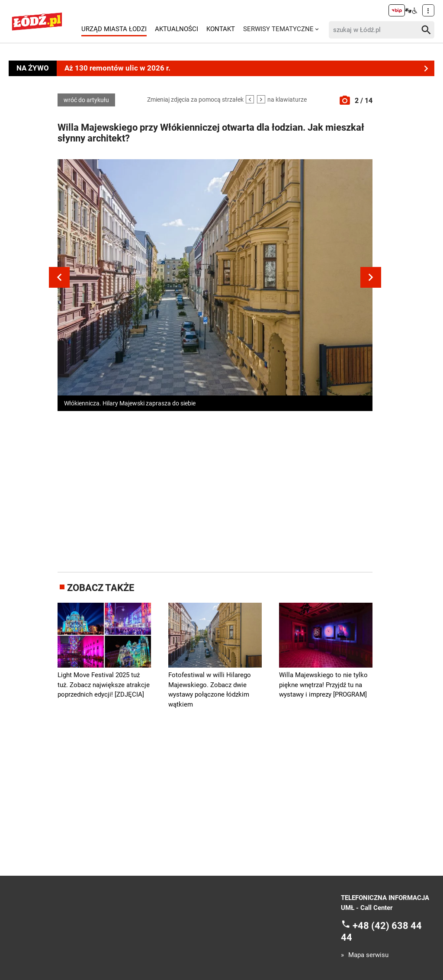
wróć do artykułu (86, 100)
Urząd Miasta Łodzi (114, 29)
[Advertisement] (220, 490)
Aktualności (177, 29)
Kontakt (221, 29)
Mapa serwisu (368, 955)
